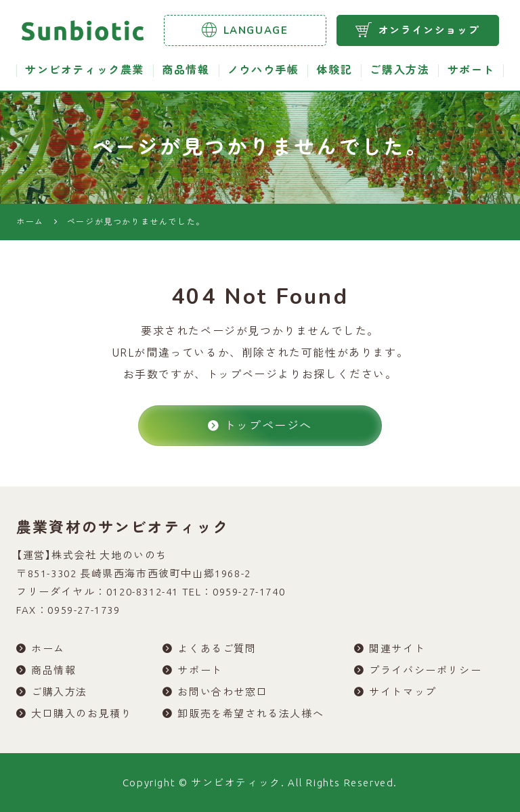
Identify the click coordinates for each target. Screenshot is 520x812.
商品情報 (186, 70)
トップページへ (260, 425)
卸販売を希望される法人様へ (251, 714)
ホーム (48, 649)
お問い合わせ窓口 (222, 692)
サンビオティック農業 (85, 70)
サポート (471, 70)
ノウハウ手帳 (263, 70)
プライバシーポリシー (425, 670)
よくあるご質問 (217, 649)
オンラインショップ (417, 30)
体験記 (334, 70)
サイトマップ (403, 692)
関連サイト (397, 649)
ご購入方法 (399, 70)
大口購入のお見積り (82, 714)
